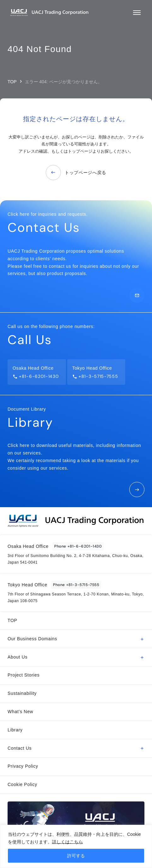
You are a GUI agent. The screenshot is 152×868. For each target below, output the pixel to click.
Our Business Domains (32, 639)
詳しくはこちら (67, 842)
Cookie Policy (22, 784)
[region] (76, 846)
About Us (18, 657)
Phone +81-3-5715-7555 (76, 585)
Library (15, 730)
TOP (12, 82)
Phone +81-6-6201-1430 (78, 546)
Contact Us (20, 748)
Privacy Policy (23, 766)
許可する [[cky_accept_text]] (76, 856)
